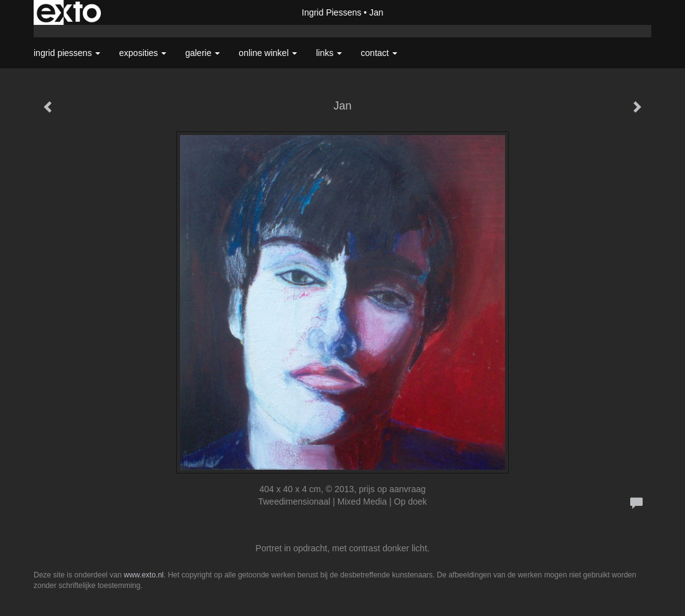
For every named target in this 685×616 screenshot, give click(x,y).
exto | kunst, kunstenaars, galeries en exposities (69, 12)
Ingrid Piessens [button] (67, 53)
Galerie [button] (202, 53)
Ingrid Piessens (332, 12)
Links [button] (329, 53)
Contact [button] (379, 53)
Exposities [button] (143, 53)
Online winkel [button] (268, 53)
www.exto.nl (144, 575)
